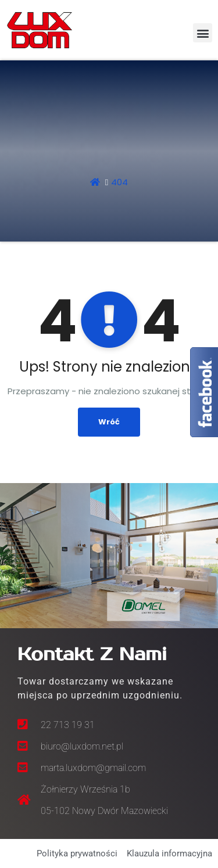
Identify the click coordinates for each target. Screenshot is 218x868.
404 (119, 182)
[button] (203, 33)
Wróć (109, 422)
